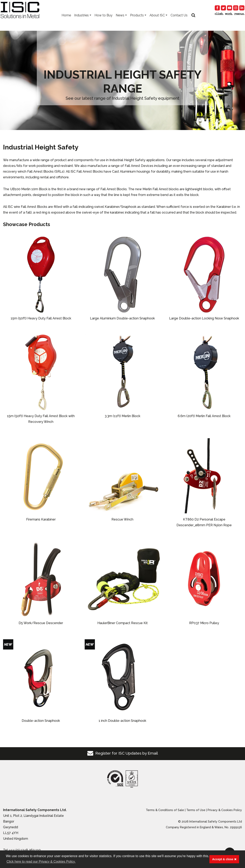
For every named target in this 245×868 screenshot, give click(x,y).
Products (137, 21)
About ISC (157, 21)
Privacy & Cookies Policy (225, 810)
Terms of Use (196, 810)
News (120, 21)
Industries (81, 21)
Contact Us (179, 21)
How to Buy (103, 21)
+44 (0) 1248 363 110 (25, 850)
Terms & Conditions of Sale (165, 810)
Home (66, 21)
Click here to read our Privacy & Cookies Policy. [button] (41, 862)
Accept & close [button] (224, 859)
